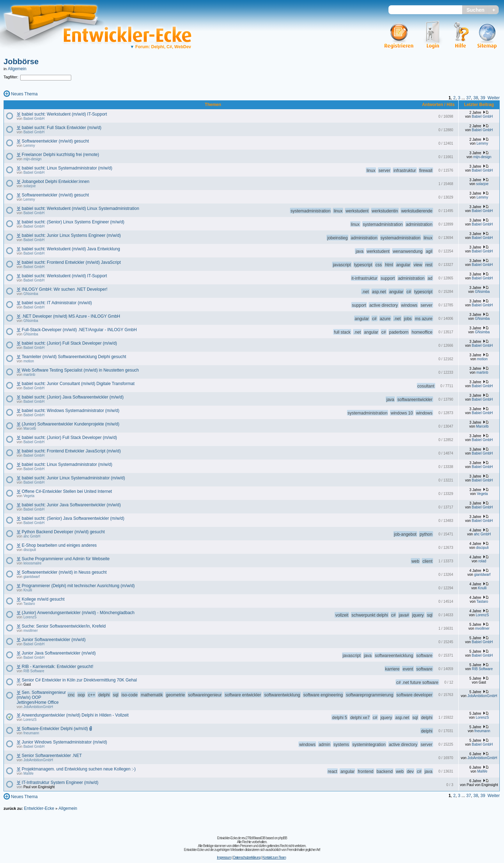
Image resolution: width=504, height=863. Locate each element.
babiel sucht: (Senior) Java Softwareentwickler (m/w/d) (73, 518)
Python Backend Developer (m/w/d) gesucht (63, 532)
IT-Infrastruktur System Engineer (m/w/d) (60, 783)
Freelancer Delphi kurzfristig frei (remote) (60, 155)
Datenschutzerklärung (247, 858)
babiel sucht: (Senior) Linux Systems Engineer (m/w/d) (73, 222)
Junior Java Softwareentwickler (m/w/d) (59, 653)
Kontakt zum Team (274, 858)
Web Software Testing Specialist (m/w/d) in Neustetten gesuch (80, 370)
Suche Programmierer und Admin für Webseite (66, 559)
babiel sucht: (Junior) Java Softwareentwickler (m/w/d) (72, 397)
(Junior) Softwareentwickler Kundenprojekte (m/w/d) (70, 424)
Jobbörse (21, 62)
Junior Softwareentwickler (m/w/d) (54, 640)
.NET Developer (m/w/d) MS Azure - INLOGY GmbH (71, 316)
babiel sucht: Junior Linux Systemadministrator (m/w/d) (73, 478)
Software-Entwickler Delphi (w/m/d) (55, 729)
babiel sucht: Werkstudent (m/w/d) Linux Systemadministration (80, 208)
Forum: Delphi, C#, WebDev (161, 47)
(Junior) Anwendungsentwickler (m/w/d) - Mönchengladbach (78, 613)
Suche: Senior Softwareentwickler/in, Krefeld (64, 626)
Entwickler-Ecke (39, 808)
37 (468, 98)
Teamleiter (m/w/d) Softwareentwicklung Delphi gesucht (74, 357)
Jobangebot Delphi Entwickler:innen (55, 182)
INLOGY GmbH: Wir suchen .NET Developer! (65, 289)
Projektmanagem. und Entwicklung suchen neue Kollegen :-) (79, 769)
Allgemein (17, 69)
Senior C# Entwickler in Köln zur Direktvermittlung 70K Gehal (79, 680)
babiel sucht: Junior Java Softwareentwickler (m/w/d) (71, 505)
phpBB (283, 838)
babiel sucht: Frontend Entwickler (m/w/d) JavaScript (71, 262)
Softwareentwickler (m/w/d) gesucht (55, 141)
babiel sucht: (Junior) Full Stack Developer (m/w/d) (69, 343)
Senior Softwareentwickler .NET (52, 756)
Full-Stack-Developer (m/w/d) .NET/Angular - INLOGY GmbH (79, 330)
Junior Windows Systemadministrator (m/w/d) (64, 742)
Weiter (494, 98)
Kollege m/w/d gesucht (43, 599)
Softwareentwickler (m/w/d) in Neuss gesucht (64, 572)
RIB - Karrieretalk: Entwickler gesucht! (57, 667)
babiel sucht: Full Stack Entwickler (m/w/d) (61, 128)
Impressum (224, 858)
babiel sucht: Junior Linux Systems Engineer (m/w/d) (71, 235)
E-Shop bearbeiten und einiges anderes (59, 545)
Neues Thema (24, 94)
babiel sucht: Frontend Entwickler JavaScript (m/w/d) (71, 451)
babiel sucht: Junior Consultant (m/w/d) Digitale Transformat (78, 384)
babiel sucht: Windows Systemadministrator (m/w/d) (70, 411)
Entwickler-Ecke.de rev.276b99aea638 (241, 838)
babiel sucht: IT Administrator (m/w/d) (57, 303)
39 (483, 98)
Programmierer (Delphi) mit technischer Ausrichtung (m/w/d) (78, 586)
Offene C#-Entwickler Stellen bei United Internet (67, 491)
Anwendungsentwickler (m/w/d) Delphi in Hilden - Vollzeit (75, 715)
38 (475, 98)
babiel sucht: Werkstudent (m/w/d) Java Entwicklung (71, 249)
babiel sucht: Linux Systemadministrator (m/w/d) (67, 168)
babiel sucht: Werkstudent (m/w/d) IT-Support (64, 114)
